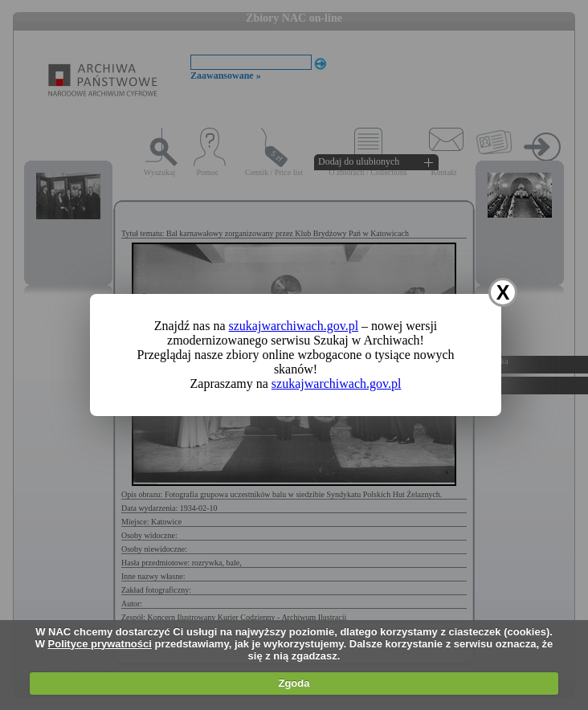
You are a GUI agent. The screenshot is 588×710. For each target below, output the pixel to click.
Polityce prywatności (100, 644)
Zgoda (294, 683)
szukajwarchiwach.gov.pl (294, 326)
